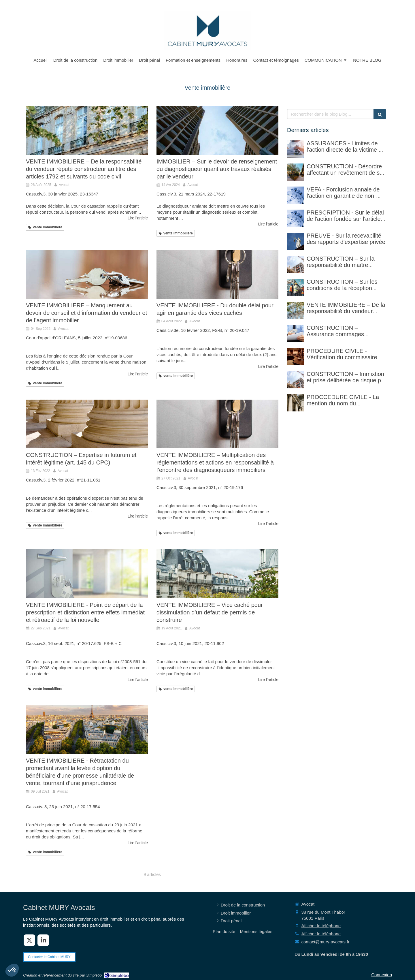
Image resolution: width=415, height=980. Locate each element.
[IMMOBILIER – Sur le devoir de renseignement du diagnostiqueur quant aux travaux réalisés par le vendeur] (217, 130)
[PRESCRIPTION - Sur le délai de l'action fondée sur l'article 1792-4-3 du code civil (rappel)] (296, 218)
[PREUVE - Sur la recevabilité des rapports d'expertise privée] (296, 241)
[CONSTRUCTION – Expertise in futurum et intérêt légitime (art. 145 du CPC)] (87, 424)
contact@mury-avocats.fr (326, 942)
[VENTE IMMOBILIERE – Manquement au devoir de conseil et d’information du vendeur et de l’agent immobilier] (87, 274)
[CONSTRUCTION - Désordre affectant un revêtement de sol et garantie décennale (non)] (296, 172)
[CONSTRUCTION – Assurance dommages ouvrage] (296, 334)
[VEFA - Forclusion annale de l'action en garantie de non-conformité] (296, 195)
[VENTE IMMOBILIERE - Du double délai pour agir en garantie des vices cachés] (217, 274)
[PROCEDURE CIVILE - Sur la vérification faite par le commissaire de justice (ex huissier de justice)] (296, 357)
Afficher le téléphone (321, 926)
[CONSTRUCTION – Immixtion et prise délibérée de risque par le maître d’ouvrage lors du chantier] (296, 380)
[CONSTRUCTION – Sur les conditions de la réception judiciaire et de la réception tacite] (296, 287)
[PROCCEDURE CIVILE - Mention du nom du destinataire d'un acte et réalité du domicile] (296, 403)
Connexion (382, 975)
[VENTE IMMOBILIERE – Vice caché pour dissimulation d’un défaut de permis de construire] (217, 574)
